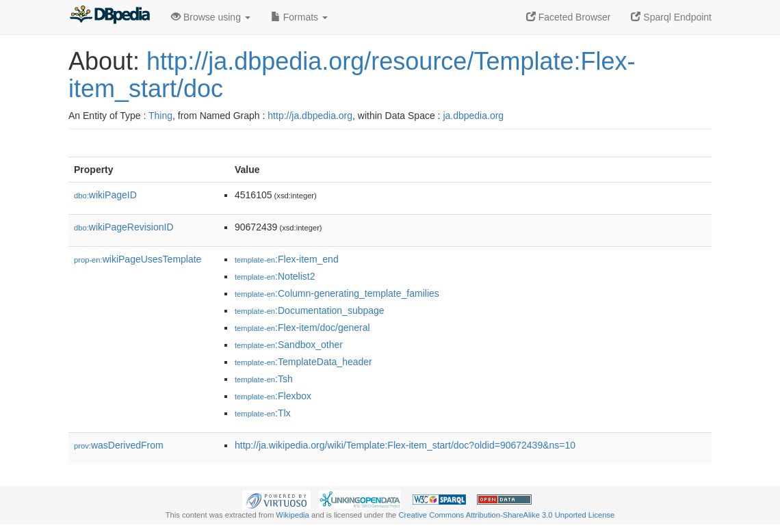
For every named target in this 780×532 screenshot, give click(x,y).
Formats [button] (299, 17)
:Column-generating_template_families (337, 293)
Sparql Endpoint (671, 17)
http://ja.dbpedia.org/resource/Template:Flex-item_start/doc (352, 75)
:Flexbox (273, 396)
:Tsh (264, 379)
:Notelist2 (275, 276)
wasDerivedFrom (119, 445)
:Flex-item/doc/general (302, 328)
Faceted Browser (569, 17)
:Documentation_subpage (310, 310)
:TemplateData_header (303, 362)
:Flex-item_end (287, 259)
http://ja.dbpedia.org (310, 116)
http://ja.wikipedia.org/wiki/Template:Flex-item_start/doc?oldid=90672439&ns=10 (405, 445)
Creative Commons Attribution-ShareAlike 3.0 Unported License (506, 515)
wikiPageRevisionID (124, 227)
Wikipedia (292, 515)
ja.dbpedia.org (473, 116)
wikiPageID (105, 195)
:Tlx (263, 413)
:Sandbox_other (289, 345)
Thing (160, 116)
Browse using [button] (211, 17)
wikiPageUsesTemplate (138, 259)
